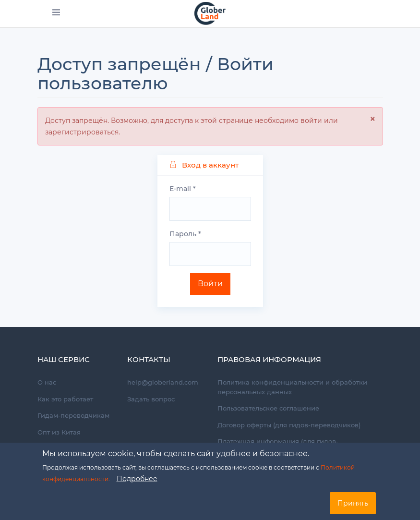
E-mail (183, 189)
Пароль (185, 234)
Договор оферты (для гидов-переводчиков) (289, 425)
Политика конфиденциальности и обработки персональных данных (292, 387)
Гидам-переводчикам (73, 415)
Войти (210, 284)
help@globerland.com (163, 382)
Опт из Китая (59, 432)
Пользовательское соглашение (268, 408)
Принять (353, 503)
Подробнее (137, 479)
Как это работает (65, 399)
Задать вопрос (151, 399)
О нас (47, 382)
